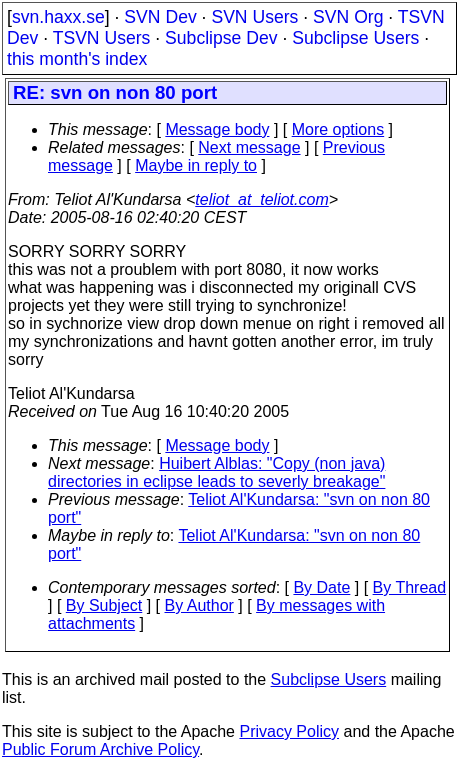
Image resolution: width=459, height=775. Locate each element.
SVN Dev (160, 17)
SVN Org (348, 17)
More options (338, 129)
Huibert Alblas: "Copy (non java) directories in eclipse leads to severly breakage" (216, 472)
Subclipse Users (355, 38)
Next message (249, 147)
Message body (217, 129)
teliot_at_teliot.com (261, 199)
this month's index (77, 59)
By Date (321, 587)
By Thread (410, 587)
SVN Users (254, 17)
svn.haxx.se (58, 17)
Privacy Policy (289, 731)
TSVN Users (102, 38)
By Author (199, 605)
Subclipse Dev (221, 38)
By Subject (104, 605)
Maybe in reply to (196, 165)
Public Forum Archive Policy (100, 749)
